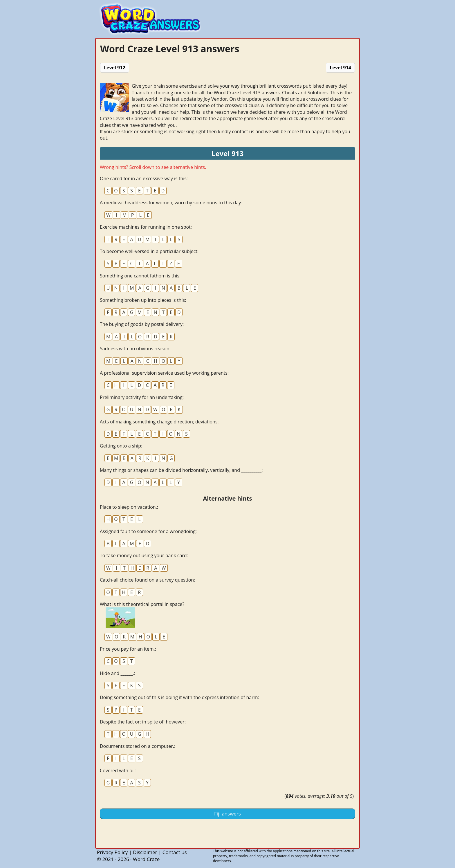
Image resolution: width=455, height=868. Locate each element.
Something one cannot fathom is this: (140, 276)
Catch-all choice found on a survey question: (147, 580)
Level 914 (340, 68)
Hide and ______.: (118, 673)
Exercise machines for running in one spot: (146, 227)
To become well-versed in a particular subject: (149, 251)
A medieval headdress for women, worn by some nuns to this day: (171, 203)
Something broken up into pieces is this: (143, 300)
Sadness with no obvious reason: (135, 349)
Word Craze (146, 859)
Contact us (175, 852)
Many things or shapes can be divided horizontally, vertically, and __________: (181, 470)
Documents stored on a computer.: (138, 746)
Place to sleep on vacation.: (129, 507)
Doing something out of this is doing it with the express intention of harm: (179, 697)
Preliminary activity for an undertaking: (142, 397)
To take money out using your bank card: (144, 555)
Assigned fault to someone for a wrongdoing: (148, 531)
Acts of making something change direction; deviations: (159, 422)
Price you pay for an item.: (128, 649)
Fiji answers (228, 814)
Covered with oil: (118, 770)
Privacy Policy (112, 852)
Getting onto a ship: (121, 446)
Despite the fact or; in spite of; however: (143, 722)
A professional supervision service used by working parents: (164, 373)
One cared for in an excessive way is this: (144, 178)
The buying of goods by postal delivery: (142, 324)
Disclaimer (145, 852)
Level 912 (115, 68)
